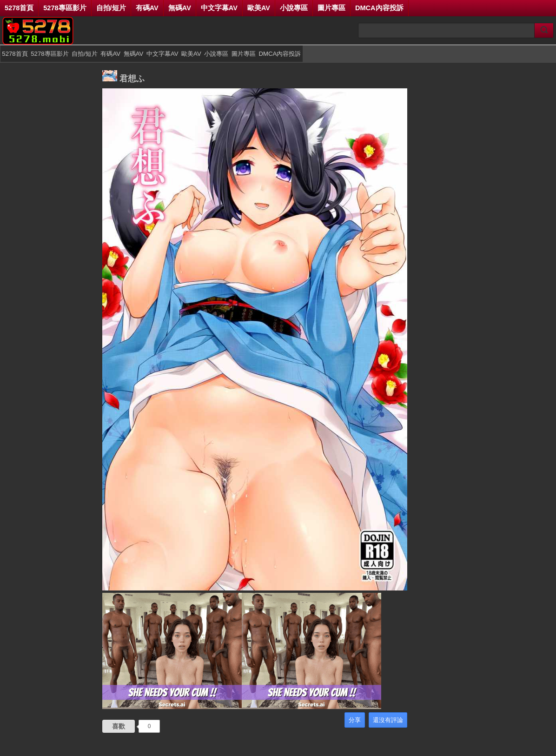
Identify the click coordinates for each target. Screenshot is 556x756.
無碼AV (180, 8)
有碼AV (147, 8)
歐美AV (259, 8)
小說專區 (294, 8)
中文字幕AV (219, 8)
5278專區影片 (65, 8)
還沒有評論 (388, 720)
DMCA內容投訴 (379, 8)
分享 (355, 720)
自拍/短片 (111, 8)
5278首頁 (19, 8)
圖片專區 (331, 8)
